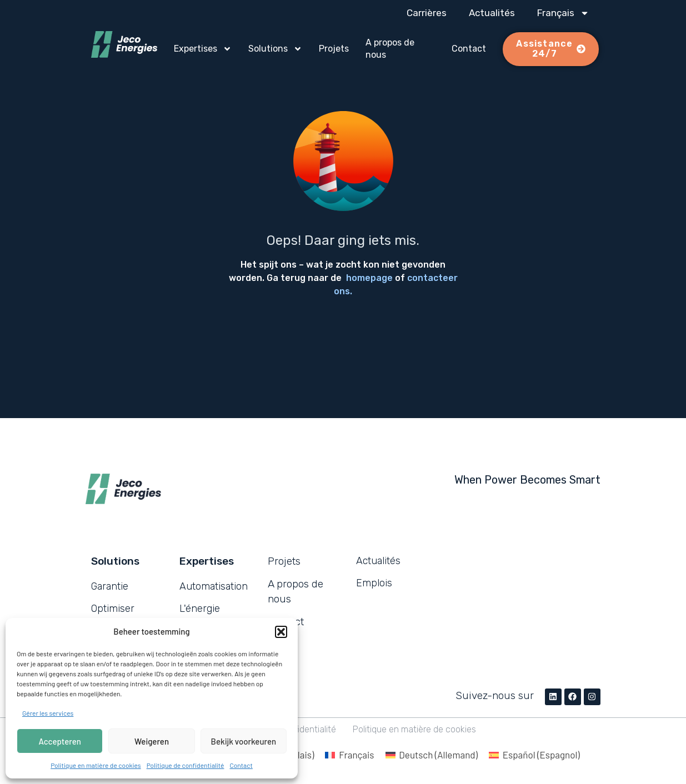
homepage (369, 278)
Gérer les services (48, 713)
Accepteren (60, 741)
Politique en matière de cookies (96, 765)
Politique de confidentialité (186, 765)
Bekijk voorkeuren (244, 741)
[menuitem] (563, 13)
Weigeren (152, 741)
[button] (281, 632)
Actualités (492, 13)
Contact (241, 765)
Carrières (427, 13)
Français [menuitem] (356, 755)
